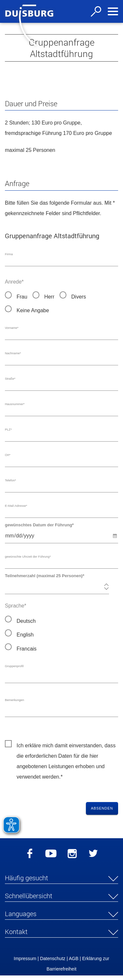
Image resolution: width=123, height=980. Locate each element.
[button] (61, 883)
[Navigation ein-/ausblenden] (113, 11)
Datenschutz (53, 963)
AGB (74, 963)
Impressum (25, 963)
